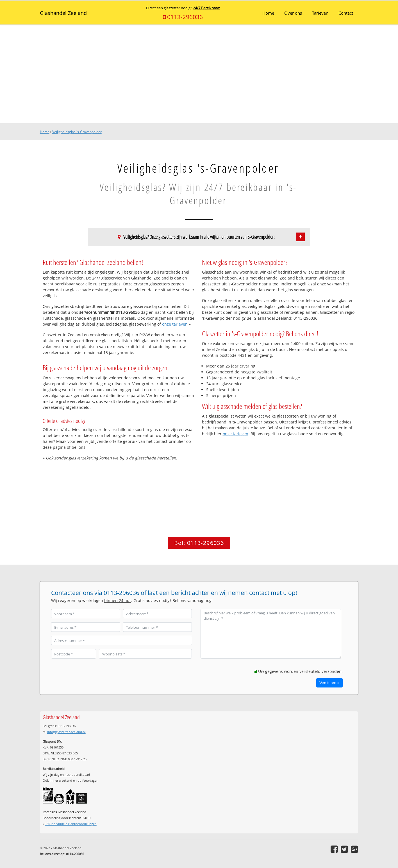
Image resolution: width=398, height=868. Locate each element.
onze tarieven (175, 324)
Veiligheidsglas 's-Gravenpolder (77, 132)
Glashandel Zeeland (63, 13)
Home (45, 132)
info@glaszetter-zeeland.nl (66, 732)
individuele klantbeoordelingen (71, 824)
